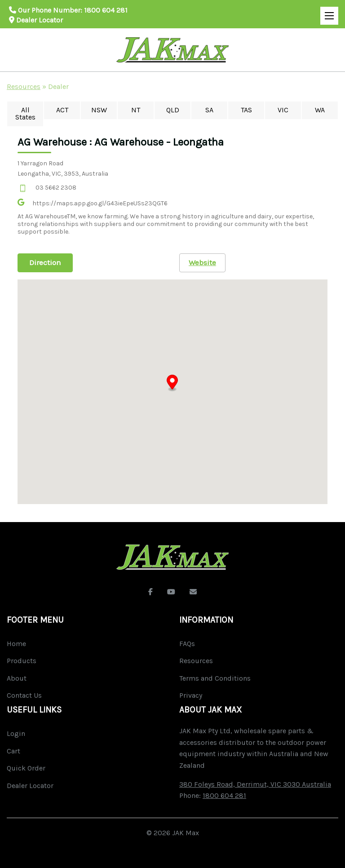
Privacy (191, 695)
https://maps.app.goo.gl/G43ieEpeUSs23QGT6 (100, 203)
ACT (62, 110)
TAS (246, 110)
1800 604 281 (106, 10)
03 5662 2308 (56, 188)
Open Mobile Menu (327, 12)
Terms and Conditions (215, 678)
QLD (173, 110)
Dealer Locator (36, 20)
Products (22, 661)
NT (136, 110)
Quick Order (26, 768)
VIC (283, 110)
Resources (24, 86)
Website (202, 262)
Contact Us (24, 695)
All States (25, 113)
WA (320, 110)
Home (16, 644)
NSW (99, 110)
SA (209, 110)
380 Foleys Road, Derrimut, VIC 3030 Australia (255, 784)
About (17, 678)
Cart (13, 751)
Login (16, 733)
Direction (45, 262)
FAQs (187, 644)
